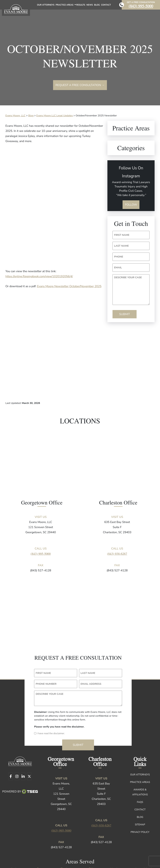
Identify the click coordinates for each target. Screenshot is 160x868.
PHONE (119, 257)
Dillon (93, 836)
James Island (144, 836)
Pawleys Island (93, 846)
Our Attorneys (46, 5)
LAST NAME (121, 246)
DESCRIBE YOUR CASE (128, 277)
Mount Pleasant (144, 841)
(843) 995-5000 (141, 6)
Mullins (16, 846)
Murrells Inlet (42, 846)
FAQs (140, 769)
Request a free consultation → (80, 85)
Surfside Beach (144, 846)
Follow (131, 205)
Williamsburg (17, 850)
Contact (106, 5)
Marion (118, 841)
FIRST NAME (122, 235)
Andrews (16, 836)
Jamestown (16, 841)
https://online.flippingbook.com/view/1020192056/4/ (39, 276)
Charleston (67, 836)
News (90, 5)
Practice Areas (66, 6)
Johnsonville (67, 841)
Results (81, 5)
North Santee (67, 846)
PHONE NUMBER (46, 651)
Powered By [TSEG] (20, 759)
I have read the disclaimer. (51, 701)
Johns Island (42, 841)
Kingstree (93, 841)
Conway (42, 836)
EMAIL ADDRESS (91, 651)
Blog (97, 5)
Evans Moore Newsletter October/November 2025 (69, 286)
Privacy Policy (140, 799)
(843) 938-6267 (117, 521)
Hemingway (118, 836)
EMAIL (118, 268)
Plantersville (118, 846)
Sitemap (140, 792)
